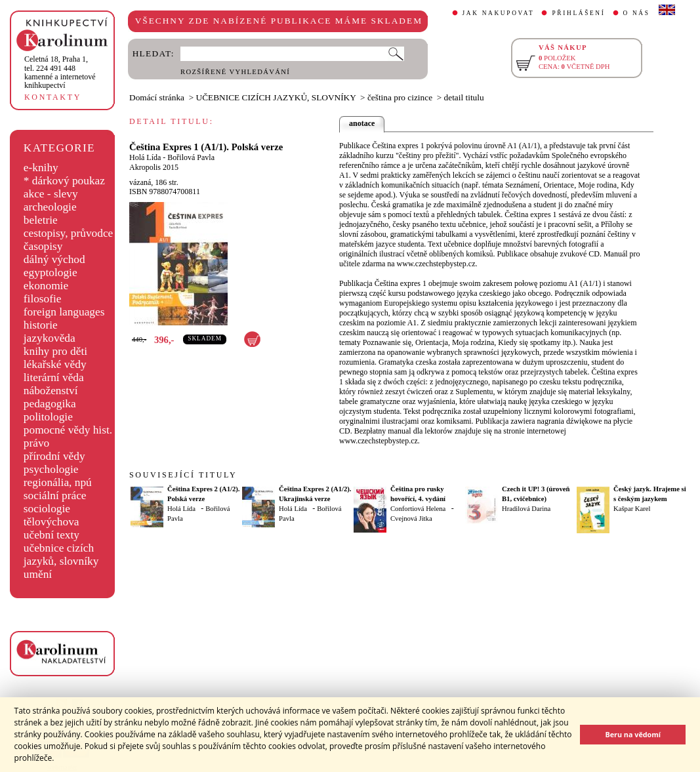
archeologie (50, 207)
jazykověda (50, 338)
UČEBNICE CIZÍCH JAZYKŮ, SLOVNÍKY (276, 97)
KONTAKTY (53, 97)
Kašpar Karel (632, 509)
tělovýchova (51, 522)
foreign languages (64, 312)
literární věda (54, 377)
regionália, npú (58, 482)
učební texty (51, 535)
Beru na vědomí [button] (633, 734)
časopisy (43, 246)
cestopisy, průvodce (69, 233)
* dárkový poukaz (64, 181)
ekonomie (46, 286)
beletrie (41, 220)
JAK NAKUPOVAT (499, 13)
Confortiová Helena (418, 509)
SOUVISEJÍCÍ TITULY (183, 475)
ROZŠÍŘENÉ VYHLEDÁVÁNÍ (235, 72)
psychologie (51, 469)
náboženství (51, 391)
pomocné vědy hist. (68, 430)
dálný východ (54, 259)
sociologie (47, 509)
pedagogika (50, 404)
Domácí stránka (157, 97)
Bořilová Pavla (191, 157)
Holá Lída (145, 157)
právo (36, 443)
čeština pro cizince (400, 97)
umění (38, 574)
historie (41, 325)
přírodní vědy (54, 456)
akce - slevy (51, 194)
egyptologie (51, 273)
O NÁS (637, 13)
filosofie (43, 299)
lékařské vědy (55, 364)
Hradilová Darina (526, 509)
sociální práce (55, 496)
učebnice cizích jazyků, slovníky (61, 555)
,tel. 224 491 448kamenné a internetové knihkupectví (60, 72)
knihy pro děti (55, 351)
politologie (48, 417)
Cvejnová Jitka (411, 518)
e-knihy (41, 168)
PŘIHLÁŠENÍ (578, 13)
